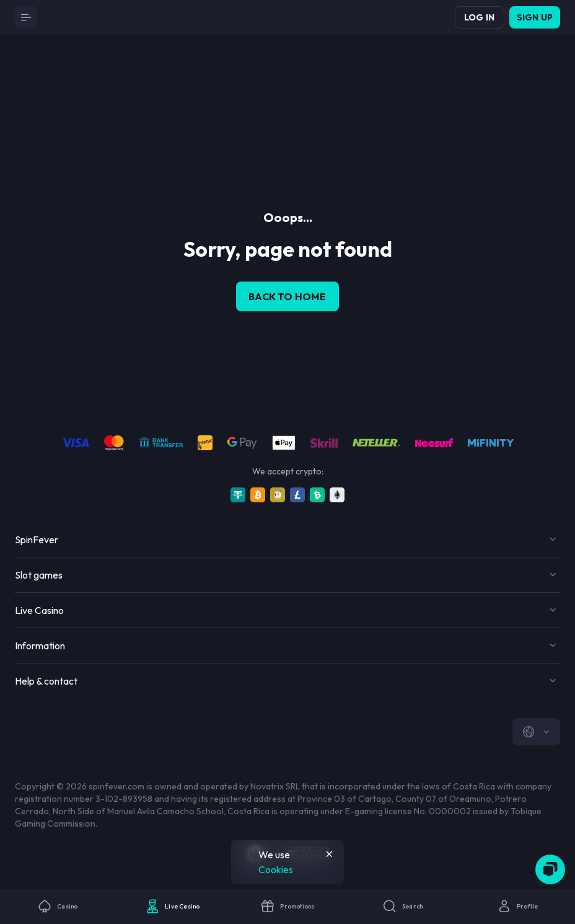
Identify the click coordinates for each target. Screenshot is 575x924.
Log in (479, 17)
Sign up (535, 17)
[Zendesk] (550, 869)
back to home (287, 296)
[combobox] (536, 732)
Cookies (276, 869)
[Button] (26, 17)
